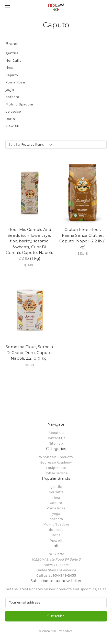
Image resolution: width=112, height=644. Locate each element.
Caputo (12, 75)
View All (12, 126)
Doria (10, 119)
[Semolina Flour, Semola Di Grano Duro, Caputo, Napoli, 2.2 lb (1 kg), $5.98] (29, 310)
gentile (12, 53)
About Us (56, 433)
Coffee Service (56, 473)
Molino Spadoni (19, 104)
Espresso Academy (56, 462)
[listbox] (38, 145)
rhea (9, 68)
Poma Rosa (15, 82)
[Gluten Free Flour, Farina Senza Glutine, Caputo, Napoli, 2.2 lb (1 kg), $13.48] (83, 193)
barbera (12, 97)
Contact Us (56, 438)
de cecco (13, 111)
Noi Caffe (13, 60)
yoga (10, 90)
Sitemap (56, 443)
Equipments (56, 468)
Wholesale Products (56, 457)
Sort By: (14, 144)
